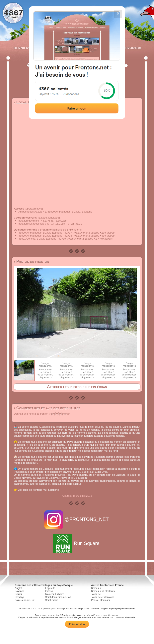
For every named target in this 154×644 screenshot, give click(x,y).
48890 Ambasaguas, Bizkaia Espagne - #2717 (45, 233)
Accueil (47, 609)
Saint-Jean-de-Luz (25, 600)
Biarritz (19, 594)
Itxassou (50, 591)
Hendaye (20, 597)
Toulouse (96, 594)
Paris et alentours (100, 600)
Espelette (50, 588)
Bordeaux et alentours (103, 591)
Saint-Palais (52, 600)
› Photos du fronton (31, 261)
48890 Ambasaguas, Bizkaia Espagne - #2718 (45, 236)
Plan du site (57, 609)
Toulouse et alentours (102, 597)
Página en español (126, 609)
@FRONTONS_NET (77, 519)
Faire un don (77, 624)
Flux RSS (95, 609)
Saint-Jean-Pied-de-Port (58, 597)
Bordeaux (96, 588)
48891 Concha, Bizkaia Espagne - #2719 (42, 239)
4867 (13, 13)
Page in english (108, 609)
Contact (86, 609)
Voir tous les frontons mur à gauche (38, 490)
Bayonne (20, 591)
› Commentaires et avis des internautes (47, 408)
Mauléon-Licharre (55, 594)
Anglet (18, 588)
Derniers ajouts (29, 48)
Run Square (77, 543)
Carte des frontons (72, 609)
